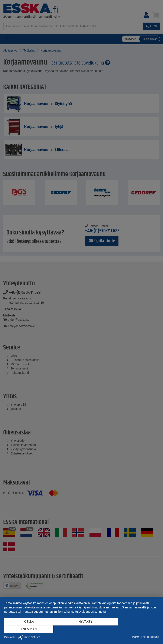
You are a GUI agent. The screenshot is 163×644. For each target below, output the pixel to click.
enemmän (136, 629)
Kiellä (27, 629)
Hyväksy (82, 629)
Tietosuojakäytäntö (150, 637)
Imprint (136, 637)
